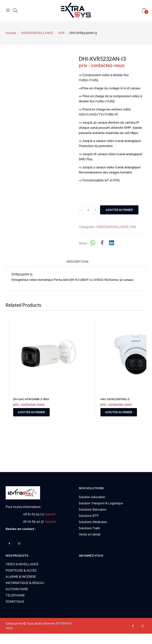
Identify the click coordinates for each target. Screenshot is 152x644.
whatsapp (19, 543)
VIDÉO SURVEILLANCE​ (22, 564)
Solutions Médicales (93, 522)
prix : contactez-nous (102, 65)
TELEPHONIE (15, 595)
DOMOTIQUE (15, 602)
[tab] (78, 262)
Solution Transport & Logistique (101, 503)
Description (78, 262)
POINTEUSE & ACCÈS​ (21, 570)
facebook (9, 543)
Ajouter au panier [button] (31, 412)
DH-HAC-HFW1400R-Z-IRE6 (31, 399)
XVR (133, 227)
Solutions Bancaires (93, 510)
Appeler (50, 514)
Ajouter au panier (119, 210)
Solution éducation (92, 497)
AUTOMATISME (17, 589)
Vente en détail (90, 534)
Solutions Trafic (90, 528)
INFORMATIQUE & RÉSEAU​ (25, 583)
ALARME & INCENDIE (21, 577)
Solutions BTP (89, 516)
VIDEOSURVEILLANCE (112, 227)
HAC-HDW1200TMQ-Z (115, 399)
